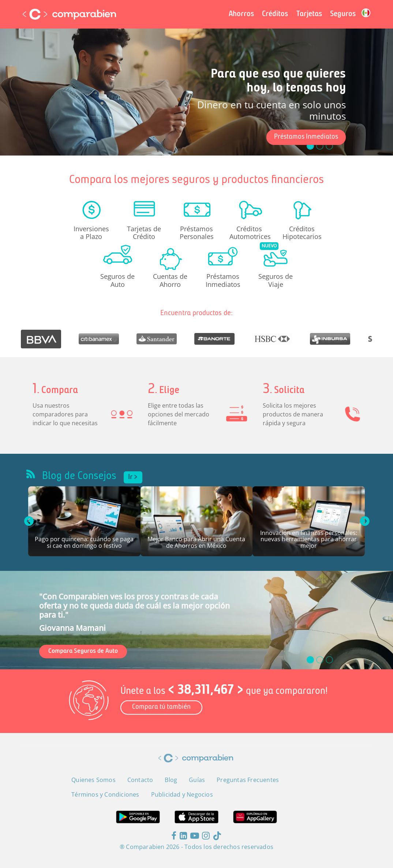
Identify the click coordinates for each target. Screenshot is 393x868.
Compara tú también (161, 707)
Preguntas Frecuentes (248, 780)
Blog (171, 780)
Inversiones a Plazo (91, 232)
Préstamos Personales (197, 232)
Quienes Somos (93, 780)
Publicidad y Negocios (182, 794)
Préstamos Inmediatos (306, 137)
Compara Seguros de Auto (83, 651)
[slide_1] (320, 660)
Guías (197, 780)
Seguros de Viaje (276, 280)
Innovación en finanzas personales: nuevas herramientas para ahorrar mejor (309, 540)
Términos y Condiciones (105, 794)
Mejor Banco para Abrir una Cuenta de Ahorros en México (196, 543)
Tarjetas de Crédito (144, 232)
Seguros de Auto (117, 280)
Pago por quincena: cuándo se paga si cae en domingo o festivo (84, 543)
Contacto (140, 780)
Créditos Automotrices (249, 232)
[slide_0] (310, 660)
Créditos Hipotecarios (302, 232)
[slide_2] (329, 660)
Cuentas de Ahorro (170, 280)
